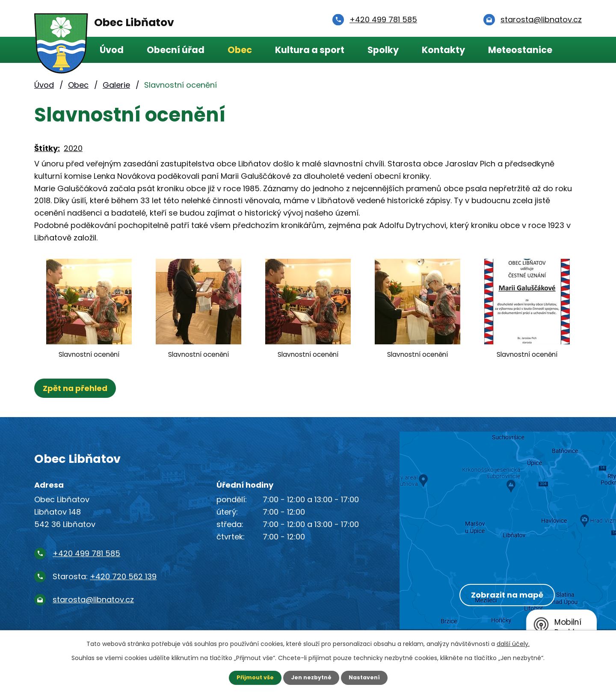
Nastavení (368, 677)
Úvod (112, 50)
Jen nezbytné (311, 677)
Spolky (383, 50)
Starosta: (105, 576)
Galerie (116, 85)
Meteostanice (520, 50)
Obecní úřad (176, 50)
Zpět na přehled (78, 388)
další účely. (513, 643)
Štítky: (47, 148)
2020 (73, 148)
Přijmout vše (251, 677)
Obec (240, 50)
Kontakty (443, 50)
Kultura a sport (310, 50)
